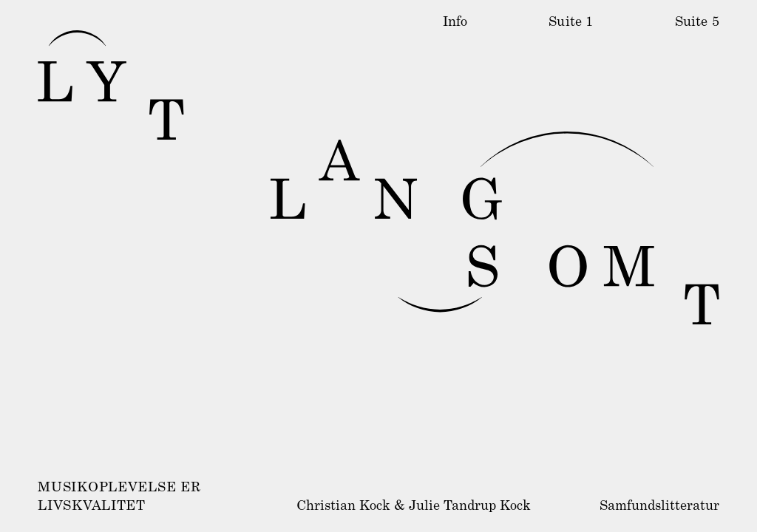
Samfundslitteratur (659, 507)
